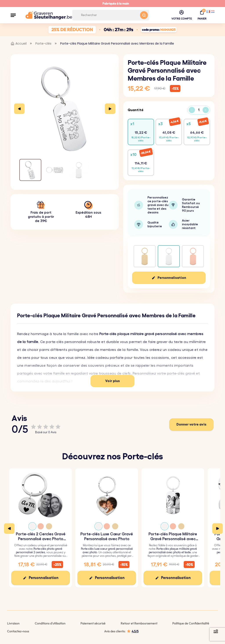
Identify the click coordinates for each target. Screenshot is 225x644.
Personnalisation (172, 278)
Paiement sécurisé (93, 623)
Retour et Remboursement (139, 623)
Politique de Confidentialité (191, 623)
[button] (13, 15)
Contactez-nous (18, 631)
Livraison (13, 623)
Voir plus (112, 381)
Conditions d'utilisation (50, 623)
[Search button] (144, 15)
